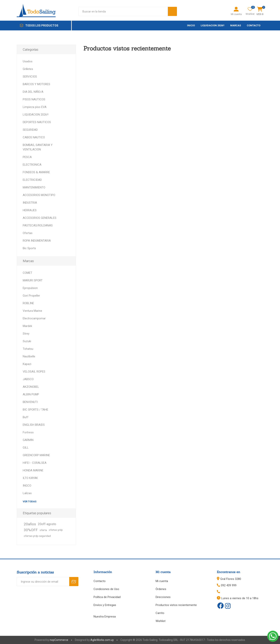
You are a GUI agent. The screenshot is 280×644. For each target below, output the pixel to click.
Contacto (100, 581)
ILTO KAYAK (30, 478)
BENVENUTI (30, 402)
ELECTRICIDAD (32, 180)
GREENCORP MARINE (36, 455)
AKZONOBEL (31, 387)
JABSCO (28, 379)
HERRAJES (30, 210)
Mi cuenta (236, 14)
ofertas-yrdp (56, 530)
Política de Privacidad (107, 597)
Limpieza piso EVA (35, 107)
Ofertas (28, 233)
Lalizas (27, 493)
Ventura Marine (32, 311)
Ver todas (30, 501)
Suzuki (27, 341)
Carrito (160, 613)
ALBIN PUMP (31, 394)
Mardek (27, 326)
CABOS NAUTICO (34, 137)
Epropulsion (30, 288)
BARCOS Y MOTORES (36, 84)
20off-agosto (47, 524)
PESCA (27, 157)
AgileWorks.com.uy (102, 640)
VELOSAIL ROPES (34, 372)
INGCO (27, 486)
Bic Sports (29, 248)
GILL (26, 448)
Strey (26, 334)
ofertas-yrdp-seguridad (37, 536)
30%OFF (31, 530)
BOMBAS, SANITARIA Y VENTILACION (38, 147)
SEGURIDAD (30, 130)
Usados (28, 61)
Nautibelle (29, 356)
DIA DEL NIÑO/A (33, 92)
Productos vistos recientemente (176, 605)
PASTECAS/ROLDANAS (38, 225)
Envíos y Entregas (105, 605)
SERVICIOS (30, 77)
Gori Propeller (31, 296)
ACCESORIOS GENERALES (40, 218)
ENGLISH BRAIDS (34, 425)
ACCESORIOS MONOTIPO (39, 195)
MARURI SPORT (33, 280)
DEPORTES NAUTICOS (37, 122)
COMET (28, 273)
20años (30, 524)
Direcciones (163, 597)
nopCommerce (59, 640)
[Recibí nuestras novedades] (43, 582)
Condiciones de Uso (106, 589)
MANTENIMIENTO (34, 187)
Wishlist (161, 621)
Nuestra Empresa (105, 617)
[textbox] (123, 11)
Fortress (28, 432)
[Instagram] (228, 606)
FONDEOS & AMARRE (36, 172)
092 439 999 (229, 585)
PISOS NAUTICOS (34, 99)
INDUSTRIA (30, 203)
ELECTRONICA (32, 165)
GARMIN (28, 440)
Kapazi (27, 364)
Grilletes (28, 69)
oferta (43, 530)
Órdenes (161, 589)
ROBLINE (28, 303)
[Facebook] (220, 606)
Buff (26, 417)
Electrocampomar (34, 318)
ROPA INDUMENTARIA (37, 241)
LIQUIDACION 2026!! (36, 115)
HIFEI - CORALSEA (35, 463)
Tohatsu (28, 349)
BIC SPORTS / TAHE (35, 410)
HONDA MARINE (33, 470)
